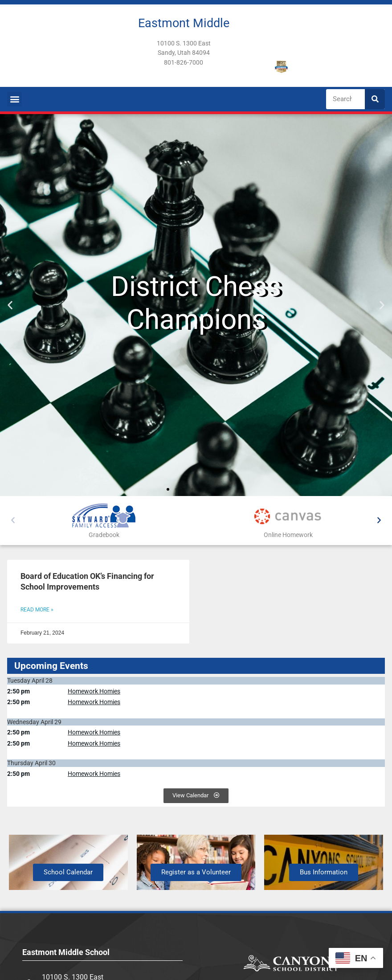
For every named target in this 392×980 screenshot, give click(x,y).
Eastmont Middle (184, 23)
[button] (14, 99)
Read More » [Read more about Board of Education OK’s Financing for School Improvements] (37, 610)
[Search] (375, 99)
